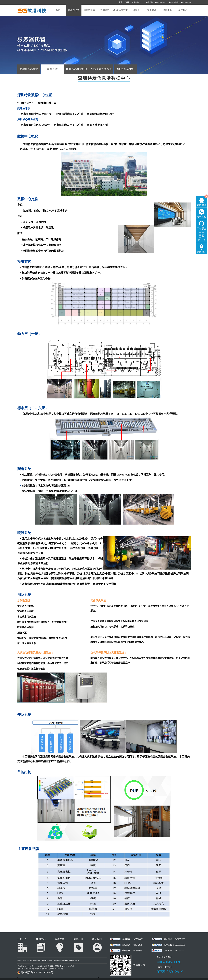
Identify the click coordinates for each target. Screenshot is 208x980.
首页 (58, 10)
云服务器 (105, 10)
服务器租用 (89, 10)
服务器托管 (74, 10)
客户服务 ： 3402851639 (175, 939)
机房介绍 (52, 69)
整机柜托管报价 (125, 69)
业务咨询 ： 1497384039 (133, 939)
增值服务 (167, 10)
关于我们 (183, 10)
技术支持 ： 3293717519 (175, 945)
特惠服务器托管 (29, 69)
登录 (121, 2)
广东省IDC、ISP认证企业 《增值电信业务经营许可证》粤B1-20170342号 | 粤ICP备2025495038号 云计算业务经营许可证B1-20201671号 (45, 967)
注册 (127, 2)
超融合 (136, 10)
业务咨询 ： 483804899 (132, 951)
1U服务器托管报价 (77, 69)
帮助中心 (135, 2)
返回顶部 (201, 252)
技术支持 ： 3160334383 (174, 951)
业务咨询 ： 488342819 (132, 945)
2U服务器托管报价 (101, 69)
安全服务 (152, 10)
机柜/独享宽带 (120, 10)
